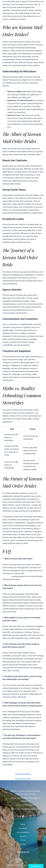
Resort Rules (23, 852)
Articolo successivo (23, 779)
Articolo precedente (23, 774)
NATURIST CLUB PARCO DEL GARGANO (18, 4)
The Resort (23, 828)
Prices (23, 840)
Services (23, 836)
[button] (42, 4)
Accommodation (23, 832)
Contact (23, 844)
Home (23, 824)
